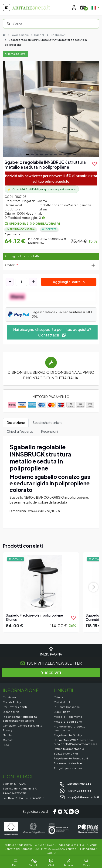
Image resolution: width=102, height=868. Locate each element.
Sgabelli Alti (58, 35)
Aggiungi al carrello (69, 282)
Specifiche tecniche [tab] (48, 422)
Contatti (8, 740)
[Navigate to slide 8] (60, 155)
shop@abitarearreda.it (79, 797)
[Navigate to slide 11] (74, 155)
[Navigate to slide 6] (51, 155)
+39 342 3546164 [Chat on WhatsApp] (75, 790)
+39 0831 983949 (75, 784)
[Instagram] (60, 812)
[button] (86, 861)
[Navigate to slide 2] (32, 155)
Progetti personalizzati (69, 768)
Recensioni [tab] (50, 431)
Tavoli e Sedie (20, 35)
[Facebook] (54, 812)
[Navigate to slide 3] (37, 155)
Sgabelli (40, 35)
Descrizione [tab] (16, 422)
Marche (8, 735)
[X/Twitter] (66, 812)
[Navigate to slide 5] (46, 155)
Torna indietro (15, 54)
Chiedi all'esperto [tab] (20, 431)
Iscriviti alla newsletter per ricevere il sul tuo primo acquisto (51, 178)
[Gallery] (51, 109)
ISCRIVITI (51, 673)
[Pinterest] (77, 812)
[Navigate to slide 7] (56, 155)
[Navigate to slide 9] (65, 155)
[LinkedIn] (71, 812)
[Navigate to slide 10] (70, 155)
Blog (6, 745)
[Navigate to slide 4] (42, 155)
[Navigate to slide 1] (28, 155)
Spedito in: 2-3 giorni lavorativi (34, 224)
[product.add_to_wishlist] (95, 164)
